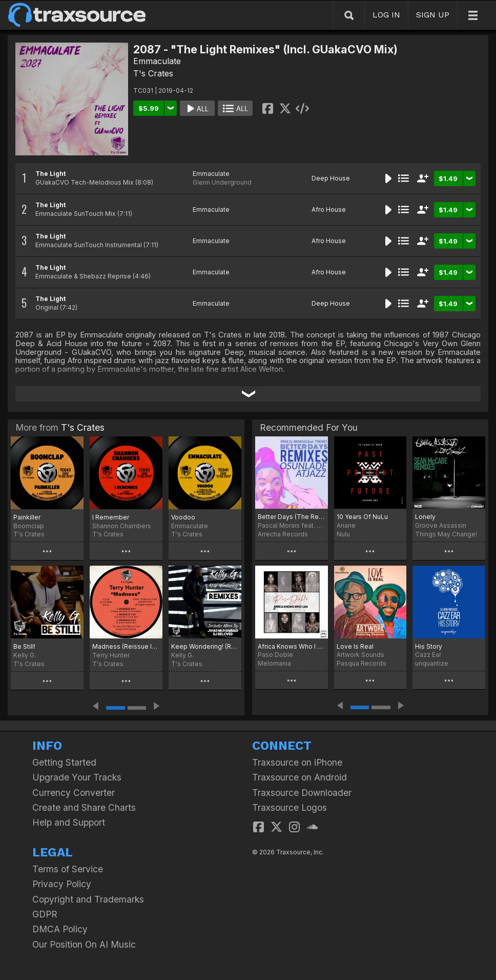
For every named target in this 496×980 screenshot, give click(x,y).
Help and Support (69, 822)
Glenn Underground (222, 182)
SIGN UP (433, 15)
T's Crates (153, 73)
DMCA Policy (60, 929)
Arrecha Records (283, 534)
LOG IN (386, 15)
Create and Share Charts (84, 807)
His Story (429, 646)
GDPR (45, 914)
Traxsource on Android (299, 777)
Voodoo (183, 517)
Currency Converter (74, 793)
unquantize (432, 663)
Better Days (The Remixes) (292, 517)
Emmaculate (157, 61)
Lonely (425, 517)
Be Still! (24, 646)
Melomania (274, 663)
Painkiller (27, 517)
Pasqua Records (361, 663)
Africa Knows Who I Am (292, 646)
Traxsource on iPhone (297, 762)
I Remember (111, 517)
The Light (50, 174)
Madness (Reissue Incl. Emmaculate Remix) (126, 646)
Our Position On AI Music (84, 944)
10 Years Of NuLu (362, 517)
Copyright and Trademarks (88, 899)
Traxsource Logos (290, 807)
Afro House (329, 209)
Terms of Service (68, 869)
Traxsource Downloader (302, 793)
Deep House (331, 178)
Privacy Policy (62, 884)
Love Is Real (355, 646)
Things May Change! (446, 534)
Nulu (343, 534)
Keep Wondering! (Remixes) (205, 646)
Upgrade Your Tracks (77, 777)
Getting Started (64, 762)
